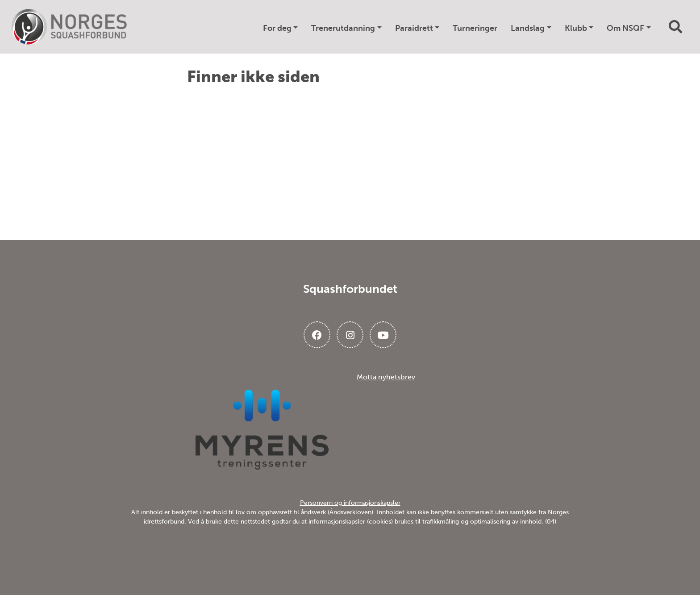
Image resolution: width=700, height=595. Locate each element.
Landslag (528, 28)
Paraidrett (414, 28)
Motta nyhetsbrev (386, 377)
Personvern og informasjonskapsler (350, 503)
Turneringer (475, 28)
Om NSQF (625, 28)
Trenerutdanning (343, 28)
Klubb (576, 28)
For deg (277, 28)
